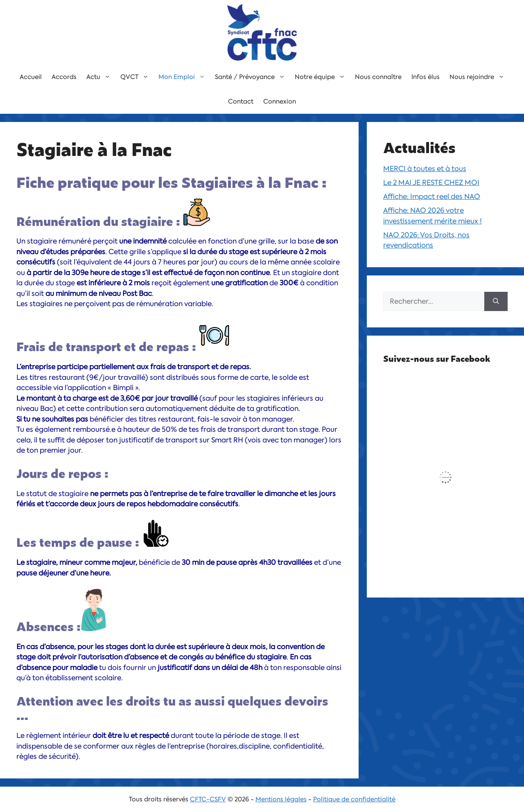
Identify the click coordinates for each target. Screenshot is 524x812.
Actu (101, 77)
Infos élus (426, 77)
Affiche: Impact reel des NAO (432, 196)
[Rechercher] (496, 302)
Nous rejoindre (479, 77)
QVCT (137, 77)
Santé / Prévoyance (252, 77)
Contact (241, 101)
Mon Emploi (184, 77)
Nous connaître (378, 77)
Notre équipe (322, 77)
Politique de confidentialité (354, 799)
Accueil (31, 77)
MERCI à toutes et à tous (425, 169)
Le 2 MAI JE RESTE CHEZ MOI (431, 183)
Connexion (280, 101)
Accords (64, 77)
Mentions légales (281, 799)
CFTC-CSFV (208, 799)
